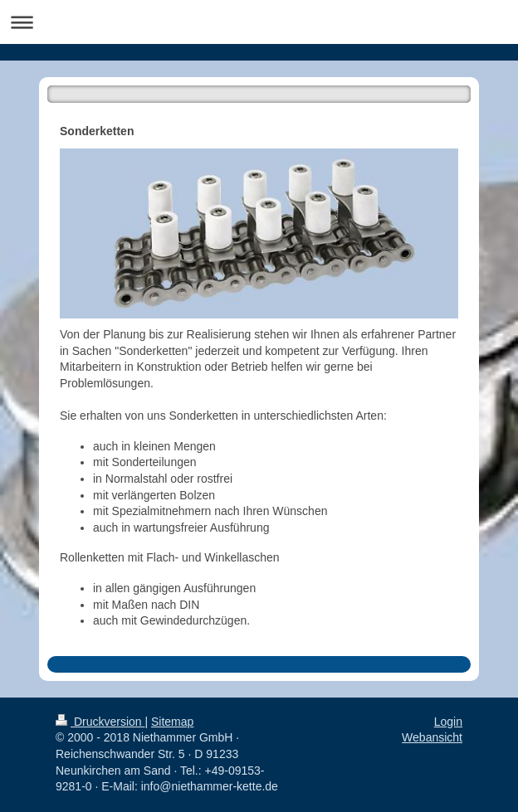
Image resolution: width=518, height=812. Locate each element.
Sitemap (172, 722)
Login (448, 722)
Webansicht (432, 737)
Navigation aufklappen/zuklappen (259, 22)
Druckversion (100, 722)
